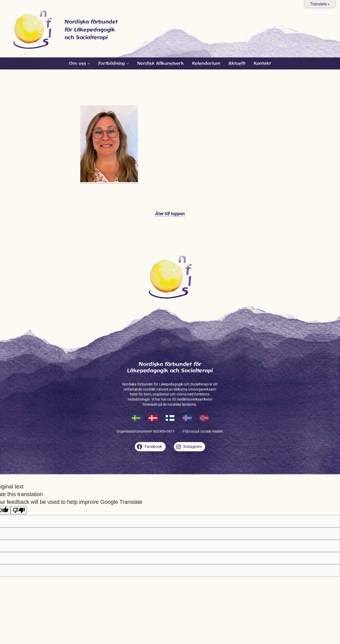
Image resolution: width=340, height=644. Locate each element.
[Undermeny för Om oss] (80, 63)
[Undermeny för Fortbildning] (114, 63)
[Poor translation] (19, 510)
